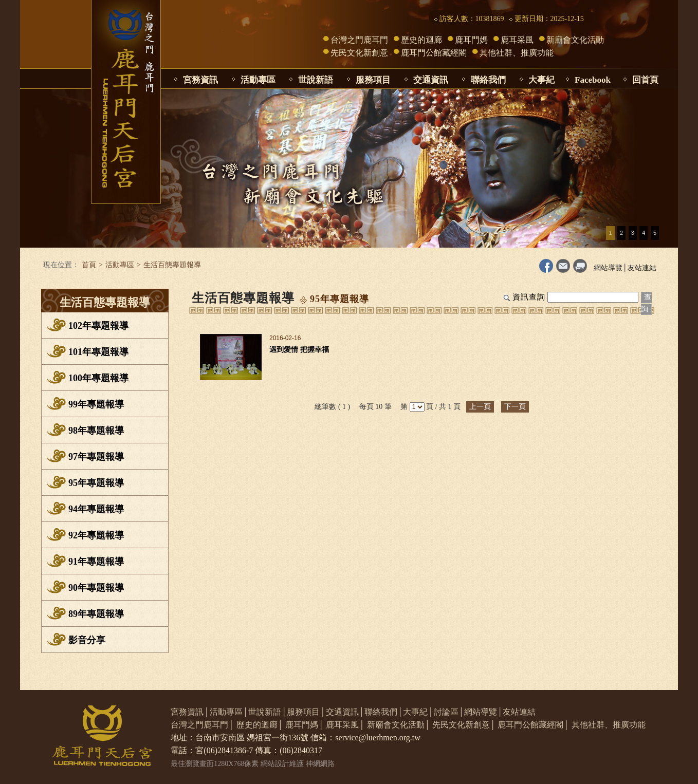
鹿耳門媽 (471, 40)
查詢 (646, 303)
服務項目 (373, 80)
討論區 (446, 712)
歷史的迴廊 (421, 40)
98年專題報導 (96, 431)
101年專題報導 (98, 352)
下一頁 (515, 407)
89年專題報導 (96, 614)
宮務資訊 (200, 80)
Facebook (593, 80)
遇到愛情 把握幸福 (299, 350)
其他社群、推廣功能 (517, 53)
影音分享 (87, 640)
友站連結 (642, 268)
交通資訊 (431, 80)
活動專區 (258, 80)
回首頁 (645, 80)
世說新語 (316, 80)
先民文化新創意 (359, 53)
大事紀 (541, 80)
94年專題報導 (96, 509)
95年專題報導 (96, 483)
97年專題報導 (96, 457)
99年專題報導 (96, 404)
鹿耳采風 (517, 40)
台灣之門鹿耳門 (359, 40)
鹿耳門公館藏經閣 (434, 53)
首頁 (89, 265)
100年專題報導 (98, 378)
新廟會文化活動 (575, 40)
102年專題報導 (98, 326)
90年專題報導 (96, 588)
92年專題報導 (96, 535)
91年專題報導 (96, 562)
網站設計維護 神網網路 (298, 764)
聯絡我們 (488, 80)
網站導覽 (608, 268)
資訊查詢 (529, 297)
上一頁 (480, 407)
